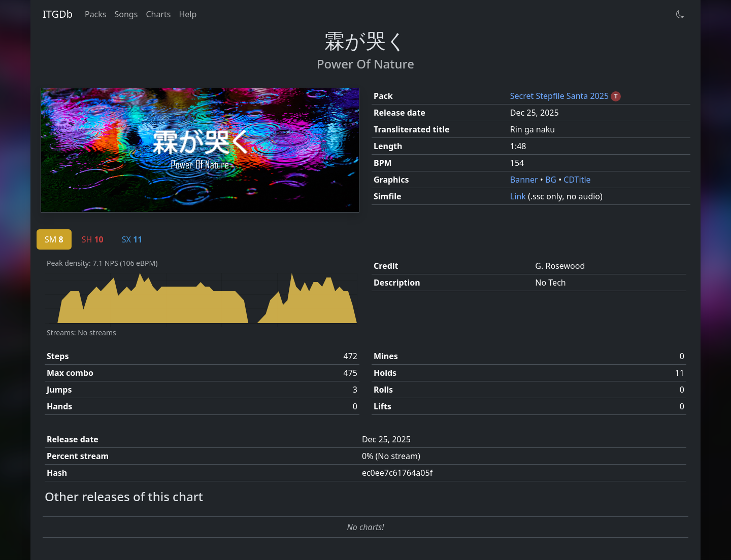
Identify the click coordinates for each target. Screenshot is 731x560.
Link (519, 196)
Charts (158, 14)
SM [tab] (54, 239)
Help (188, 14)
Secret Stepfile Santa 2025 (560, 96)
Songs (126, 14)
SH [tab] (93, 239)
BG (552, 180)
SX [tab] (132, 239)
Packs (96, 14)
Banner (525, 180)
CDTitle (577, 180)
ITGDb (58, 14)
